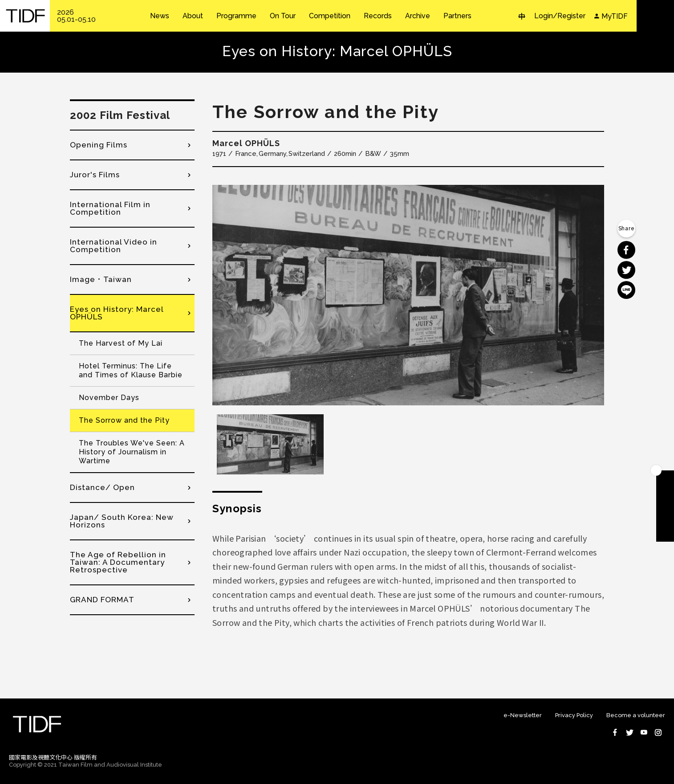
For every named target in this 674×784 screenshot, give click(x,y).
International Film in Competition (110, 208)
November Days (109, 398)
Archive (418, 16)
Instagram (658, 732)
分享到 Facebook (626, 250)
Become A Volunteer (665, 515)
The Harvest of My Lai (121, 343)
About (193, 16)
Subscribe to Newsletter (665, 533)
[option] (408, 295)
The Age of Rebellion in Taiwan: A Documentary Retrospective (118, 562)
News (160, 16)
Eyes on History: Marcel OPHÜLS (117, 313)
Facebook (615, 732)
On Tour (283, 16)
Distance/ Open (102, 487)
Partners (457, 16)
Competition (330, 16)
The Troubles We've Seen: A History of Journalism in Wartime (132, 452)
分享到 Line (626, 290)
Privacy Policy (574, 715)
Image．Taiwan (101, 279)
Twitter (629, 732)
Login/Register (560, 16)
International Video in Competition (114, 246)
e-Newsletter (523, 715)
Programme (236, 16)
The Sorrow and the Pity (124, 420)
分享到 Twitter (626, 270)
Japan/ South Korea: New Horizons (122, 521)
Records (378, 16)
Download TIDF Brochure (665, 497)
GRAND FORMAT (102, 600)
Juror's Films (95, 175)
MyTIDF (615, 16)
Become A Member (665, 479)
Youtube (644, 732)
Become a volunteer (636, 715)
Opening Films (99, 145)
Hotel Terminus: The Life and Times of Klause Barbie (131, 370)
